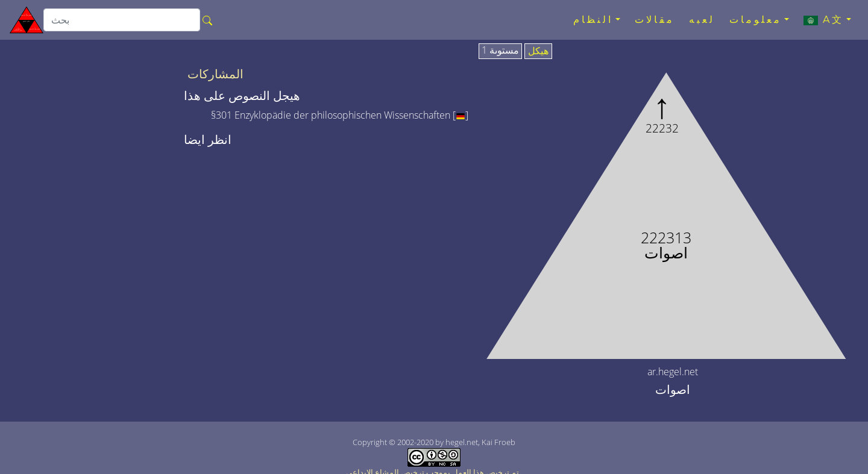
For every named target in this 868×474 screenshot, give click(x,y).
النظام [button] (593, 20)
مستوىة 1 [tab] (500, 51)
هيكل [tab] (538, 51)
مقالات (655, 20)
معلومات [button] (756, 20)
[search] (122, 20)
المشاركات (215, 74)
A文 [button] (824, 20)
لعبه (702, 20)
